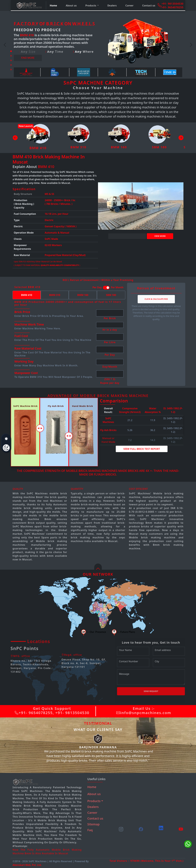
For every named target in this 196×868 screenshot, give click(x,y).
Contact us (149, 6)
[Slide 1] (11, 51)
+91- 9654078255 (172, 7)
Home (53, 6)
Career (129, 6)
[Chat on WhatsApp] (188, 844)
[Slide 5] (11, 70)
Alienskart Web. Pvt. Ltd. (27, 865)
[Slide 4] (11, 65)
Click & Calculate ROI (156, 299)
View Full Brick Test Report (142, 449)
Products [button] (91, 6)
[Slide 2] (11, 56)
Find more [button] (28, 58)
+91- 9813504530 (172, 4)
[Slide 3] (11, 60)
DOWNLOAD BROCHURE (127, 236)
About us (71, 6)
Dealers (112, 6)
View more (160, 236)
